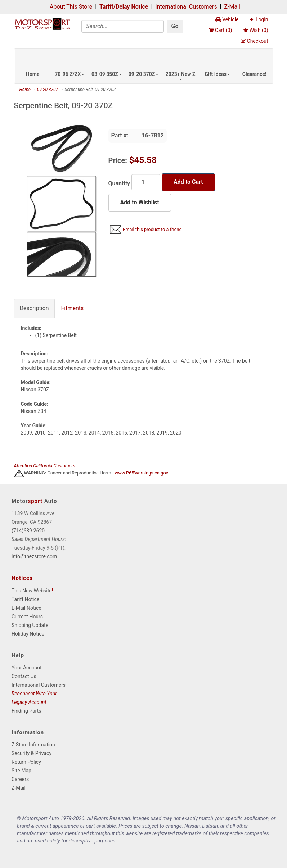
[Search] (123, 26)
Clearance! (254, 74)
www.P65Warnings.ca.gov (142, 473)
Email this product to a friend (152, 229)
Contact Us (24, 676)
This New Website (32, 591)
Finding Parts (26, 711)
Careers (20, 779)
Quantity (119, 183)
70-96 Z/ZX (69, 74)
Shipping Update (30, 625)
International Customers (186, 7)
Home (33, 74)
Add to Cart (188, 182)
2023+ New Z (181, 76)
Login (259, 19)
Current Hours (27, 617)
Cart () (220, 30)
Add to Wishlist (140, 202)
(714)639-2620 (28, 531)
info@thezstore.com (34, 556)
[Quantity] (146, 182)
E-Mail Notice (26, 608)
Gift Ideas (217, 74)
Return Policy (26, 762)
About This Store (71, 7)
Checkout (254, 41)
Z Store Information (33, 745)
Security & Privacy (32, 753)
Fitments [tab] (73, 308)
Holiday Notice (28, 634)
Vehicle (227, 19)
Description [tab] (34, 308)
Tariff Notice (25, 599)
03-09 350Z (107, 74)
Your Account (27, 668)
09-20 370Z (144, 74)
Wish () (256, 30)
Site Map (21, 771)
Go (175, 26)
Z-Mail (232, 7)
